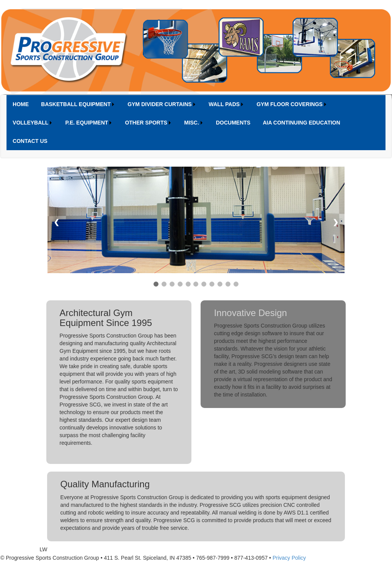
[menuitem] (21, 104)
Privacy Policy (289, 558)
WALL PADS (224, 104)
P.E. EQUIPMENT (87, 123)
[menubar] (196, 123)
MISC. (192, 123)
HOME (21, 104)
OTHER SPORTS (146, 123)
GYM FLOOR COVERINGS (290, 104)
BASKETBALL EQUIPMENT (76, 104)
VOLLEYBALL (30, 123)
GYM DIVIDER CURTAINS (160, 104)
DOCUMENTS (233, 123)
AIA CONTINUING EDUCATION (301, 123)
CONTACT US (30, 141)
